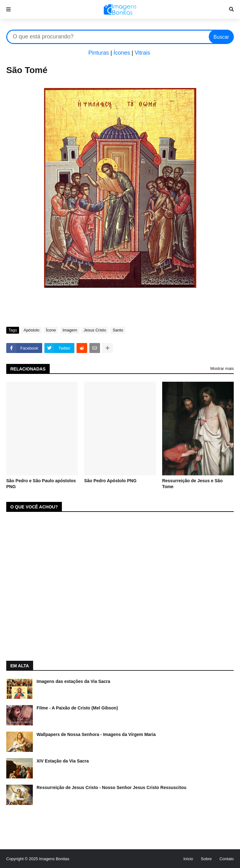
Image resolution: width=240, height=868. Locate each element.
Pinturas (98, 53)
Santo (118, 330)
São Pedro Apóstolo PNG (110, 481)
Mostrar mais (222, 368)
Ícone (51, 330)
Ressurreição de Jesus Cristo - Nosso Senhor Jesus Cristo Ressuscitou (111, 787)
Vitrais (142, 53)
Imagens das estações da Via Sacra (73, 681)
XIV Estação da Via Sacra (63, 761)
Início (188, 859)
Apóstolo (31, 330)
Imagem (70, 330)
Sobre (206, 859)
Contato (227, 859)
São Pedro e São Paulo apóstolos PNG (41, 484)
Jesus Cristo (95, 330)
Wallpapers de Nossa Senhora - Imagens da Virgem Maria (96, 734)
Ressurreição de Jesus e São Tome (192, 484)
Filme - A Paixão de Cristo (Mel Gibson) (77, 708)
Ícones (122, 53)
